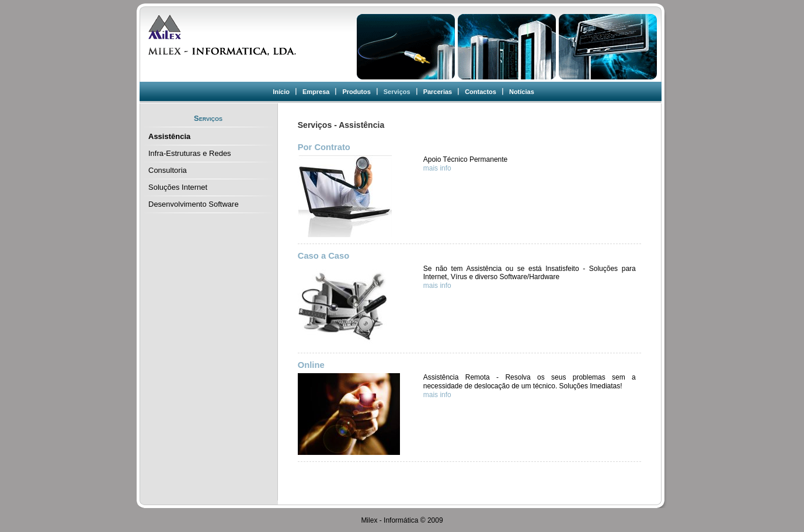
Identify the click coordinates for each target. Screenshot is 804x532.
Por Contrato (324, 147)
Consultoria (168, 170)
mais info (437, 168)
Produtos (356, 92)
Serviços (397, 92)
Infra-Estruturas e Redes (190, 153)
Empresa (316, 92)
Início (281, 92)
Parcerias (438, 92)
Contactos (481, 92)
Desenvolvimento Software (194, 204)
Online (311, 365)
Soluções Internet (178, 187)
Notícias (522, 92)
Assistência (169, 136)
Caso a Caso (324, 256)
